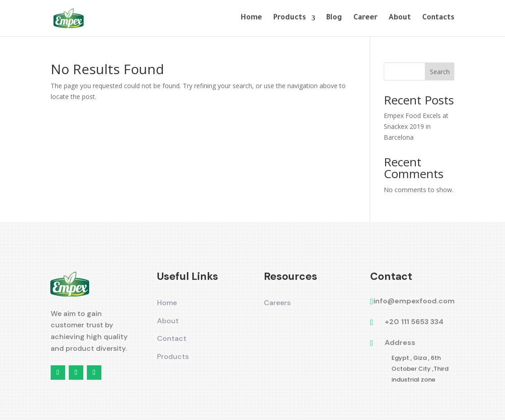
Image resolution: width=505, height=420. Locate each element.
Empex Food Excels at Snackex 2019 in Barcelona (416, 126)
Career (365, 19)
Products (290, 19)
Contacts (438, 19)
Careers (277, 303)
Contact (172, 338)
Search (440, 72)
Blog (334, 19)
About (400, 19)
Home (251, 19)
